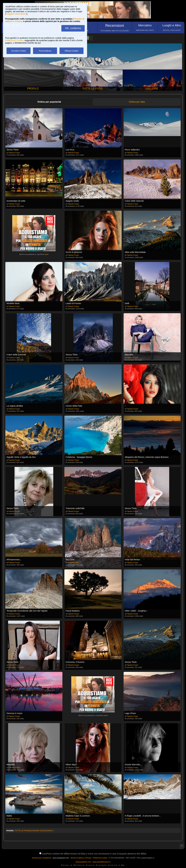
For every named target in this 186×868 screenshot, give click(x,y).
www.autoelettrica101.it (101, 862)
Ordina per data (137, 102)
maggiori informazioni (16, 14)
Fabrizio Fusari (14, 153)
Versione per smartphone (42, 858)
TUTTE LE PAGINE (23, 831)
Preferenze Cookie (14, 40)
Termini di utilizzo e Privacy (81, 858)
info (47, 254)
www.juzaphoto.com (83, 862)
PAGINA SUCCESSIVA (43, 831)
